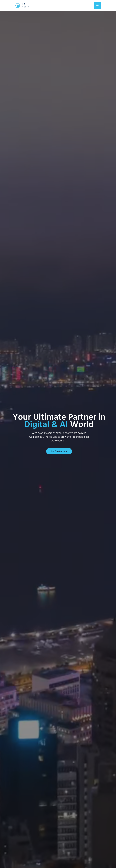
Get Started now (59, 451)
